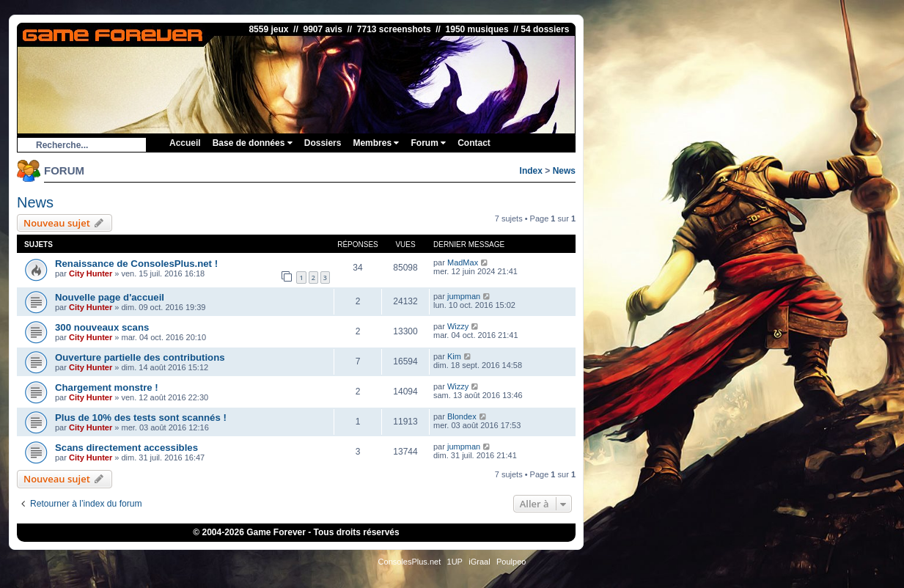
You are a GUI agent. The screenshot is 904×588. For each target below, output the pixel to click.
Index (531, 171)
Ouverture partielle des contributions (140, 357)
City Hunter (91, 273)
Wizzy (458, 326)
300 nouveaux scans (102, 327)
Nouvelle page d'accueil (110, 297)
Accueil (185, 143)
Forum (428, 143)
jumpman (464, 296)
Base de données (253, 143)
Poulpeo (511, 562)
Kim (454, 356)
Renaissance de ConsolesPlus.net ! (136, 264)
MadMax (463, 262)
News (564, 171)
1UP (455, 562)
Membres (376, 143)
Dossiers (323, 143)
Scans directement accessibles (126, 448)
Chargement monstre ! (107, 387)
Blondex (462, 416)
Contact (474, 143)
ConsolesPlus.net (410, 562)
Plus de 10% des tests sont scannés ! (141, 418)
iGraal (479, 562)
